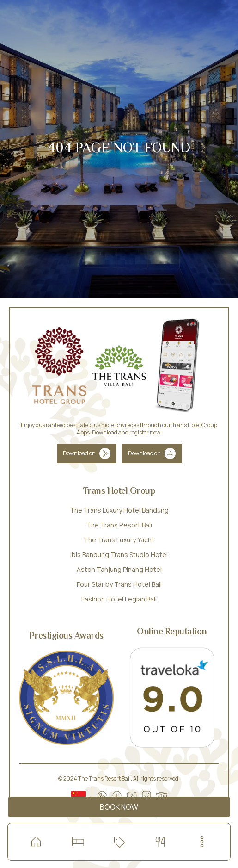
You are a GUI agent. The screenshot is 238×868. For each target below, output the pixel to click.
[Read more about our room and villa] (78, 842)
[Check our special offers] (119, 842)
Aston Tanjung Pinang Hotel (119, 569)
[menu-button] (202, 842)
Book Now (119, 807)
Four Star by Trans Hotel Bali (119, 584)
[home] (36, 842)
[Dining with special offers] (160, 842)
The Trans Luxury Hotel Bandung (119, 510)
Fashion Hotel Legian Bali (119, 599)
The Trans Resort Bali (119, 525)
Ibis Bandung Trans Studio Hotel (119, 555)
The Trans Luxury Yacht (119, 540)
